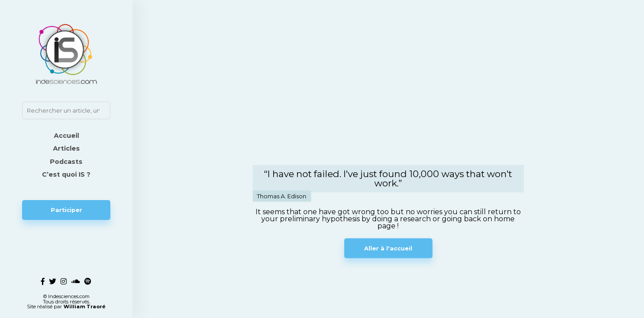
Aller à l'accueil (388, 248)
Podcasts (66, 162)
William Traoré (85, 307)
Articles (66, 148)
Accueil (66, 136)
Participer (66, 210)
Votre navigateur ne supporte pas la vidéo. (388, 96)
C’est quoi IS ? (66, 174)
